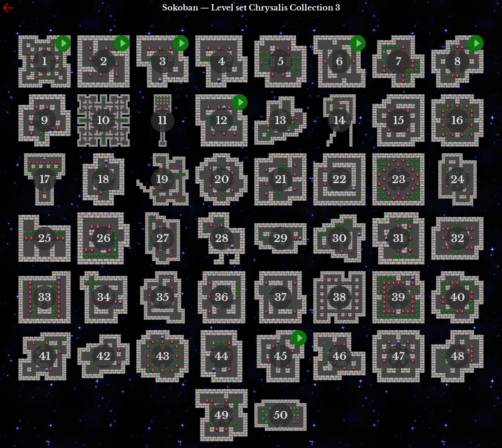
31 (398, 238)
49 (222, 415)
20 (222, 179)
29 (281, 238)
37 (281, 297)
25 (45, 238)
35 (163, 297)
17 (45, 179)
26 (104, 238)
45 (280, 356)
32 (458, 238)
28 (222, 238)
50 (281, 415)
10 (104, 121)
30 (339, 238)
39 (398, 297)
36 (222, 297)
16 (457, 121)
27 (163, 238)
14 (340, 121)
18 (104, 179)
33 (45, 297)
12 (222, 121)
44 (222, 356)
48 (458, 356)
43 (163, 356)
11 (163, 121)
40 (458, 297)
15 (399, 121)
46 (340, 356)
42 (104, 356)
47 (398, 356)
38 (339, 297)
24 (457, 179)
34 (104, 297)
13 (280, 121)
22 (339, 179)
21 (281, 179)
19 (163, 179)
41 (45, 356)
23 (399, 179)
